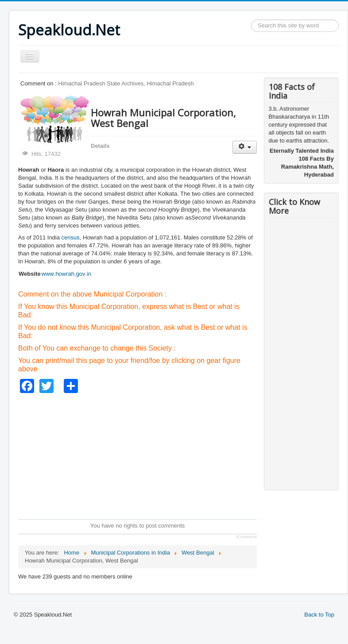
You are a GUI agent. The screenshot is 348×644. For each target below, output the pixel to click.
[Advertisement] (179, 455)
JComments (246, 537)
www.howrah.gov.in (67, 274)
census (71, 237)
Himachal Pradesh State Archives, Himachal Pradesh (126, 83)
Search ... (251, 20)
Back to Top (319, 615)
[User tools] (245, 147)
